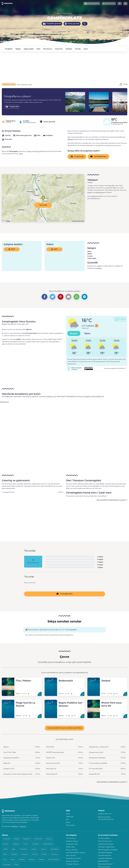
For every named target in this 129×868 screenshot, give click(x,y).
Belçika (17, 839)
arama (89, 192)
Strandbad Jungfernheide (106, 847)
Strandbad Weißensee (105, 858)
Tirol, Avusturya (71, 838)
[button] (92, 4)
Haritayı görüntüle (72, 24)
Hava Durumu (48, 49)
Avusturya (25, 854)
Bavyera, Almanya (72, 850)
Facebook (15, 826)
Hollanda (14, 854)
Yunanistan (36, 844)
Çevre (86, 49)
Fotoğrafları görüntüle (52, 24)
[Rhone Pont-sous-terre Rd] (94, 702)
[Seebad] (94, 680)
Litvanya (43, 849)
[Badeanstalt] (51, 680)
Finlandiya (16, 844)
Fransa (26, 844)
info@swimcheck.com (105, 814)
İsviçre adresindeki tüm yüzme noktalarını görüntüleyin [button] (65, 728)
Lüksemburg (54, 849)
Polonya (35, 854)
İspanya (41, 859)
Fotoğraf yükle (12, 107)
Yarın (87, 333)
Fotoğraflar (9, 49)
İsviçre (59, 14)
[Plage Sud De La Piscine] (8, 702)
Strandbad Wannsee (105, 856)
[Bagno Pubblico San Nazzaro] (51, 702)
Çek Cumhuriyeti (53, 859)
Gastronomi (59, 49)
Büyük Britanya (48, 844)
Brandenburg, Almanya (73, 858)
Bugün (74, 333)
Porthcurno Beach (104, 838)
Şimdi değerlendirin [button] (98, 156)
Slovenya (32, 859)
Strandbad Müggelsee (105, 853)
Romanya (54, 854)
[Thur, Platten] (8, 680)
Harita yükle (43, 205)
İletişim (68, 822)
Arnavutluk (7, 839)
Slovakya (22, 859)
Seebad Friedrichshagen (106, 844)
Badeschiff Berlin (103, 861)
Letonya (34, 849)
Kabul (38, 49)
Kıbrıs (16, 865)
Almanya (49, 839)
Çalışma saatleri (29, 49)
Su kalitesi (98, 268)
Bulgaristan (27, 839)
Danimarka (38, 839)
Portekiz (44, 854)
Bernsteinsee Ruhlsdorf (105, 864)
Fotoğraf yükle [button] (77, 156)
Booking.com (5, 402)
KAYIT (12, 249)
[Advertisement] (59, 67)
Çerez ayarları (70, 825)
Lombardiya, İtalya (72, 844)
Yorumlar (78, 49)
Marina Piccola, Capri (105, 841)
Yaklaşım (18, 49)
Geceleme (69, 49)
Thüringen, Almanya (72, 864)
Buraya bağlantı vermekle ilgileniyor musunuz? (111, 500)
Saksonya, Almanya (72, 861)
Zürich (70, 14)
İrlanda (5, 849)
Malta (5, 854)
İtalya (14, 849)
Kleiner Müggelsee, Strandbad (108, 850)
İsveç (5, 859)
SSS (67, 819)
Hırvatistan (23, 849)
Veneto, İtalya (70, 847)
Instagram (23, 826)
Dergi (68, 814)
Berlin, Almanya (71, 856)
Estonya (6, 844)
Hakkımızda (70, 817)
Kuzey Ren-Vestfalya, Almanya (76, 853)
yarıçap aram (99, 192)
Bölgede (70, 139)
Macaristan (7, 865)
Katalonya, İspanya (72, 841)
